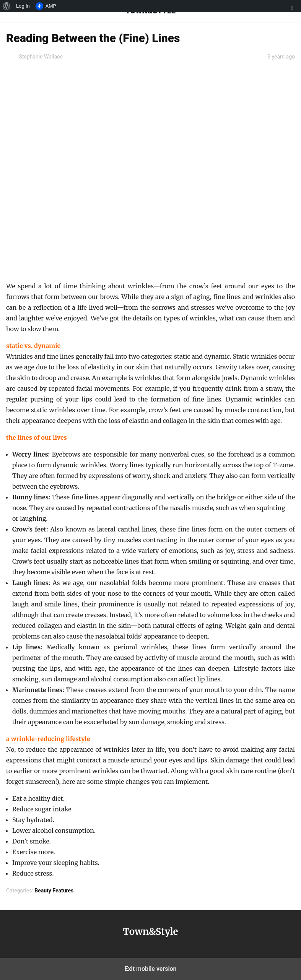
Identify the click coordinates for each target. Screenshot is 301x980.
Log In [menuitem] (23, 6)
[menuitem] (7, 6)
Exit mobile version (150, 969)
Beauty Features (54, 891)
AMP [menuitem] (46, 6)
